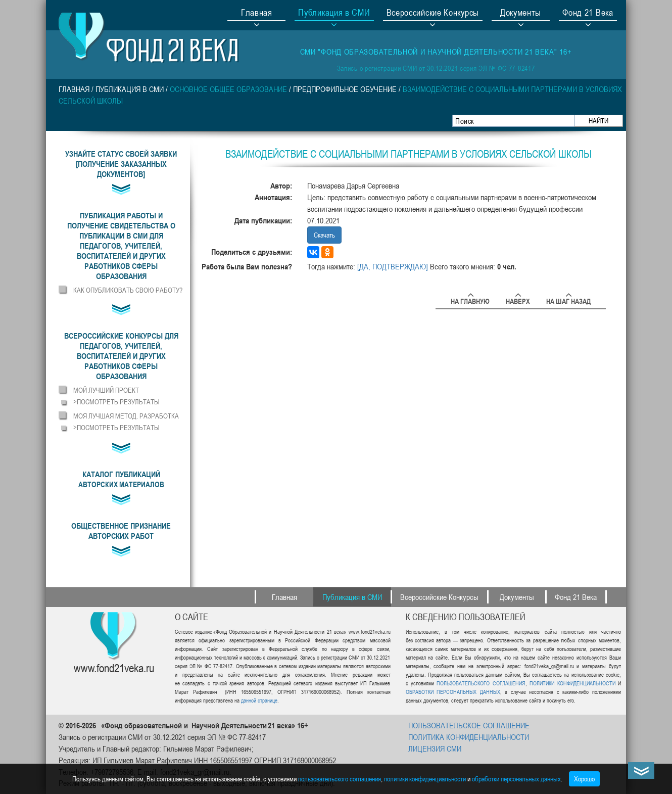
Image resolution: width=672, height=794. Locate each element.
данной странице (259, 700)
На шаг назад (568, 299)
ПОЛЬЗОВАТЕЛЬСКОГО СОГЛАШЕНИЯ (481, 683)
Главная (257, 14)
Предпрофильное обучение (345, 89)
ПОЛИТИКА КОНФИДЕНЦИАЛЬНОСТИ (469, 737)
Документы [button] (521, 14)
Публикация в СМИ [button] (334, 14)
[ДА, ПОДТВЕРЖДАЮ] (393, 266)
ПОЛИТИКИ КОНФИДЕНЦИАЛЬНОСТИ (572, 683)
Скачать (324, 235)
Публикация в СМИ (130, 89)
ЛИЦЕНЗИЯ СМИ (435, 749)
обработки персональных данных (516, 779)
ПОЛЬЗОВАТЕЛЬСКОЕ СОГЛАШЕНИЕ (469, 725)
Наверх (518, 299)
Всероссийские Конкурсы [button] (433, 14)
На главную (470, 299)
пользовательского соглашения (340, 779)
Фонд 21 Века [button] (588, 14)
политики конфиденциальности (425, 779)
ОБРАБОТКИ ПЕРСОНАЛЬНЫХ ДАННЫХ (453, 692)
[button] (121, 246)
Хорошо (584, 779)
